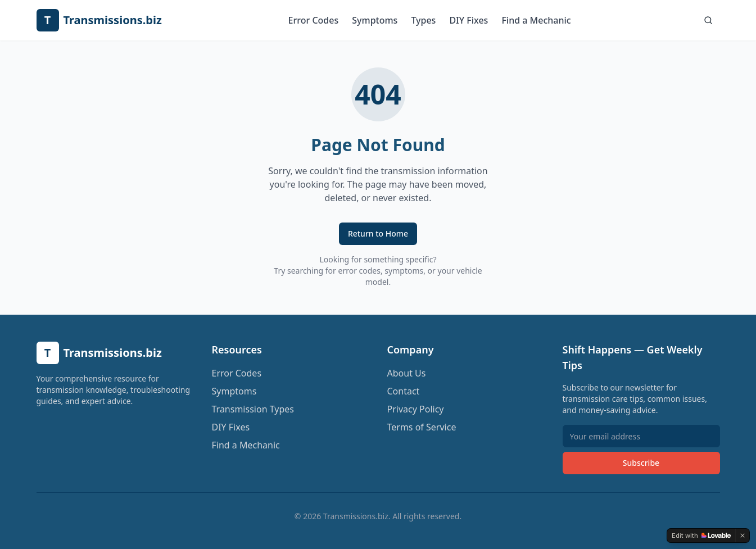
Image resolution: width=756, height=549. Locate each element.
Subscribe (641, 463)
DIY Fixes (468, 20)
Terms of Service (422, 427)
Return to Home (378, 233)
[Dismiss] (743, 536)
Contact (404, 391)
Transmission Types (253, 409)
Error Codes (314, 20)
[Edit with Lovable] (701, 536)
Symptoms (375, 20)
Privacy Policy (416, 409)
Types (423, 20)
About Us (407, 373)
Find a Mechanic (536, 20)
